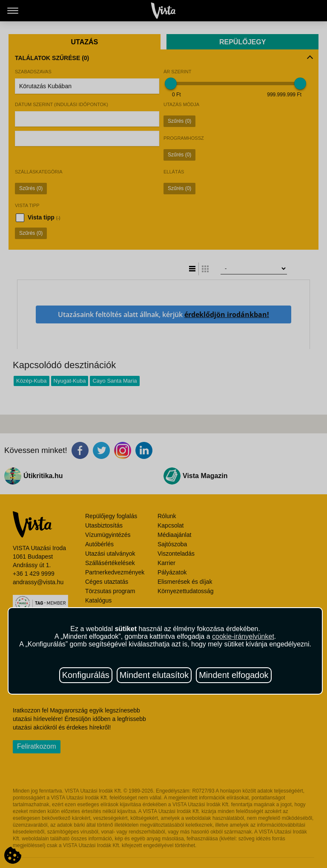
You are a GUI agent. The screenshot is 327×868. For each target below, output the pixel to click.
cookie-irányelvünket (243, 636)
